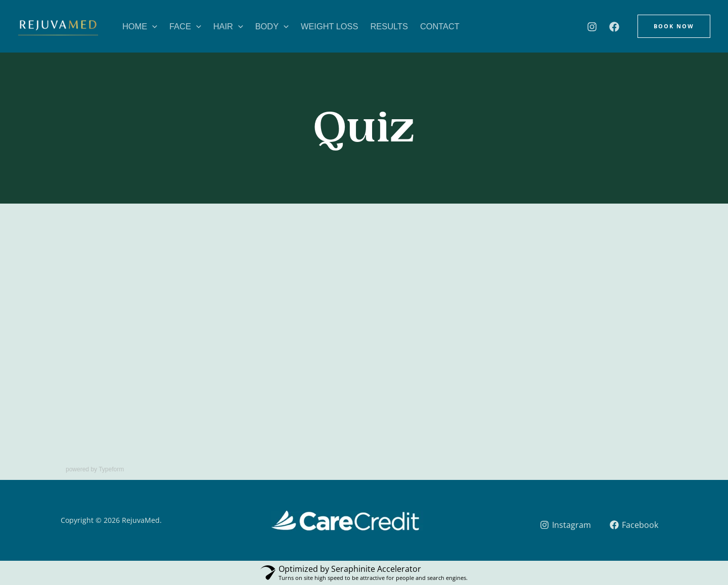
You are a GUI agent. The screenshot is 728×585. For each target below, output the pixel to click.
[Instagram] (592, 27)
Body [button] (272, 26)
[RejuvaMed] (58, 29)
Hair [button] (228, 26)
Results (389, 26)
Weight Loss (330, 26)
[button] (152, 26)
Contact (440, 26)
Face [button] (185, 26)
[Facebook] (614, 27)
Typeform (111, 469)
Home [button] (140, 26)
